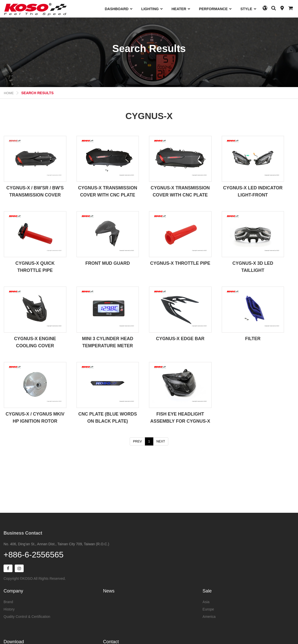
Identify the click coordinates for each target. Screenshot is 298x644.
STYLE (248, 9)
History (9, 609)
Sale (207, 590)
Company (13, 590)
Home (9, 93)
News (109, 590)
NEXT (161, 441)
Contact (111, 641)
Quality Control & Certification (27, 616)
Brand (8, 601)
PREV (137, 441)
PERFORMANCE (216, 9)
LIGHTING (152, 9)
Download (14, 641)
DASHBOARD (119, 9)
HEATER (181, 9)
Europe (208, 609)
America (209, 616)
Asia (206, 601)
